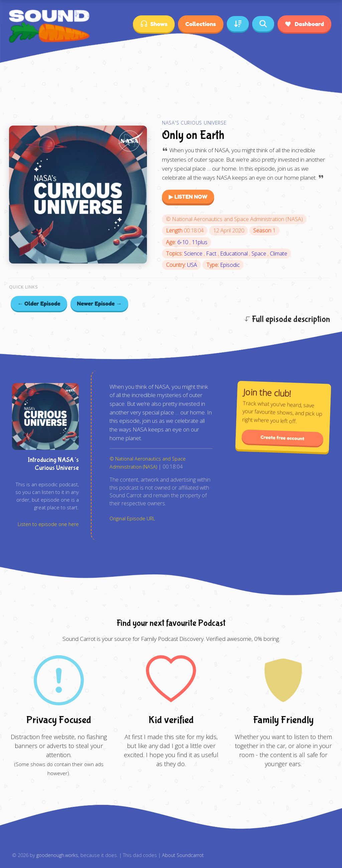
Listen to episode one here (48, 524)
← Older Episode (39, 303)
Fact (212, 253)
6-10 (183, 242)
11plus (200, 242)
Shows (154, 24)
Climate (279, 253)
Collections (201, 24)
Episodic (230, 265)
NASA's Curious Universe (194, 123)
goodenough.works (57, 855)
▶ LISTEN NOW (188, 197)
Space (260, 253)
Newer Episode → (100, 303)
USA (192, 265)
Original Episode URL (132, 518)
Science (194, 253)
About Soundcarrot (183, 855)
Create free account (283, 438)
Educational (235, 253)
